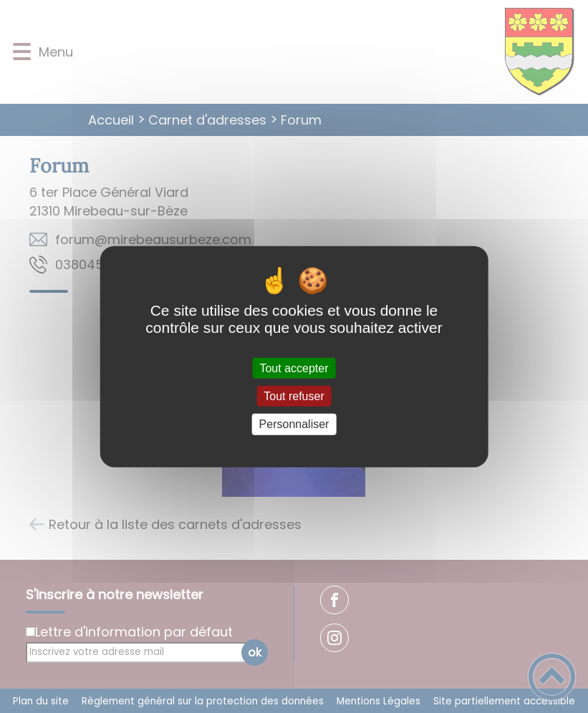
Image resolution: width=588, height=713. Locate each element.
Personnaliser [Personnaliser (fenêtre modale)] (294, 424)
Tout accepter (294, 368)
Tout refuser (294, 396)
